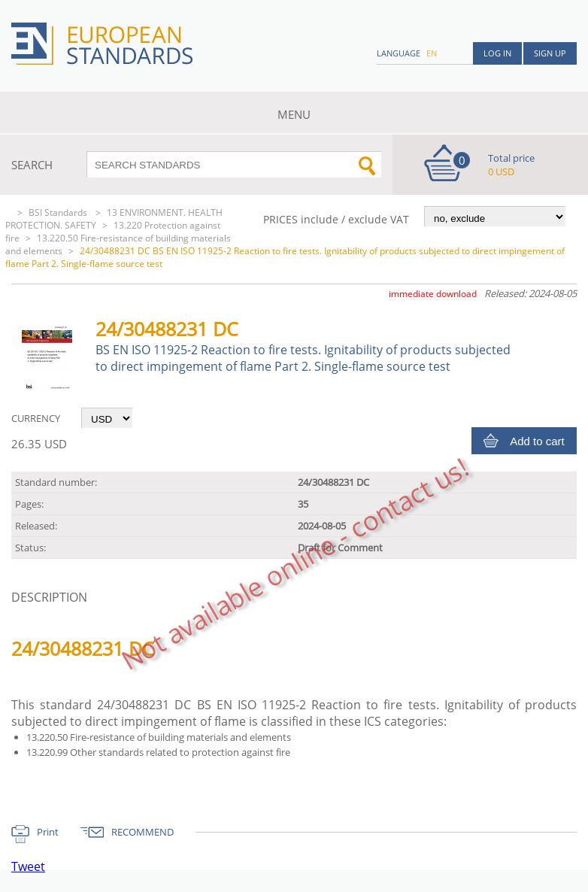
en (432, 53)
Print (48, 832)
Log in (497, 53)
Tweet (28, 866)
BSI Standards (59, 212)
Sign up (550, 53)
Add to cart (537, 441)
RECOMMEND (142, 832)
